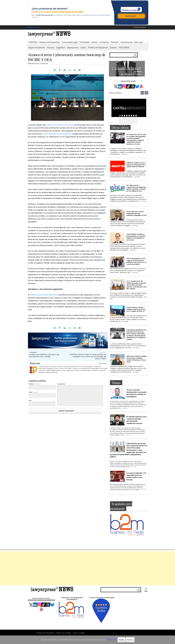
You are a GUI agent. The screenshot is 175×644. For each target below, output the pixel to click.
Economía (104, 42)
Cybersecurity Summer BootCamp (60, 125)
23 (134, 119)
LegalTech (61, 48)
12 (127, 117)
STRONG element (140, 27)
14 (131, 117)
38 (131, 123)
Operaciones (73, 48)
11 (125, 117)
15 (134, 117)
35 (125, 123)
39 (134, 123)
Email (34, 392)
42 (122, 125)
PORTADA (33, 42)
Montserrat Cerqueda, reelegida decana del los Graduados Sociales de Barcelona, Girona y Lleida (137, 359)
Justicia (95, 42)
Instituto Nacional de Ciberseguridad (57, 134)
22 (131, 119)
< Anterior (33, 352)
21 (129, 119)
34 (122, 123)
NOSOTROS (124, 48)
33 (120, 123)
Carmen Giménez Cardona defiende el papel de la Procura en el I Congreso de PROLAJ (136, 309)
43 (125, 125)
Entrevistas (84, 42)
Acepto (119, 640)
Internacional (126, 42)
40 (136, 123)
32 (136, 121)
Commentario (61, 384)
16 (136, 117)
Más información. (110, 640)
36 (127, 123)
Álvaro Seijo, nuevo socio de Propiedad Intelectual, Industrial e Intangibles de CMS (137, 213)
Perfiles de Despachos (98, 48)
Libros (83, 48)
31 (134, 121)
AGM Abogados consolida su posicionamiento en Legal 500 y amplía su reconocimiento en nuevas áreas (136, 237)
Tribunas (114, 42)
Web (30, 400)
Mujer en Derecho (37, 48)
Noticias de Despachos (50, 42)
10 (122, 117)
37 (129, 123)
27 (125, 121)
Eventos (113, 48)
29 (129, 121)
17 (120, 119)
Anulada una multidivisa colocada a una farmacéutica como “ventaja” (44, 356)
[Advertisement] (87, 568)
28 (127, 121)
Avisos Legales (79, 633)
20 (127, 119)
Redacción (35, 363)
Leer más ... (125, 154)
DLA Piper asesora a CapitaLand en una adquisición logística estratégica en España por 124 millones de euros (136, 188)
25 (120, 121)
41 (120, 125)
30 (131, 121)
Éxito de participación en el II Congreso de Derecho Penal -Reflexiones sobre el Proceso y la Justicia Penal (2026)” (137, 261)
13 (129, 117)
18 (122, 119)
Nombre (35, 384)
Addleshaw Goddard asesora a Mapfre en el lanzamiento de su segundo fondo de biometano (136, 165)
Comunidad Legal (70, 42)
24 (136, 119)
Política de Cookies (63, 633)
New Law (138, 42)
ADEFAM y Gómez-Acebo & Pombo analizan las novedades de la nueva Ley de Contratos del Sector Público (88, 357)
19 (125, 119)
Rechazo (128, 640)
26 (122, 121)
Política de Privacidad (45, 633)
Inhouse (51, 48)
